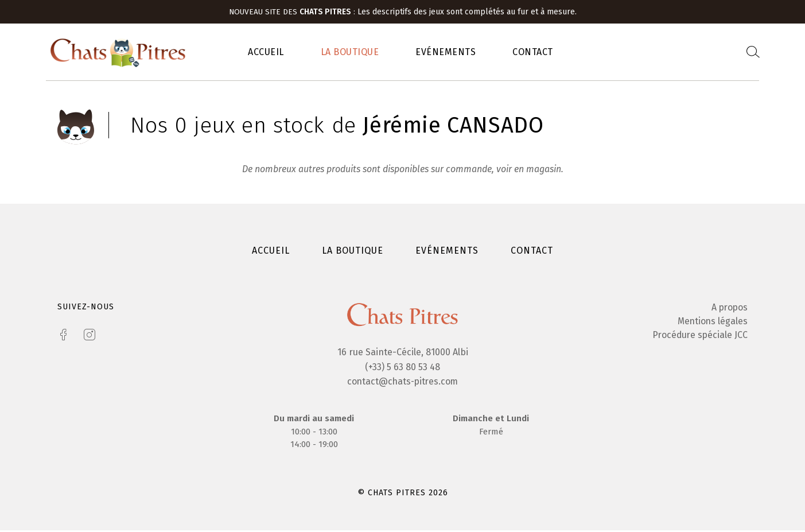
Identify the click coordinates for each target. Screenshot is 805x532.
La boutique (350, 53)
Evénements (446, 53)
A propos (729, 309)
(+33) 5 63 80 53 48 (402, 368)
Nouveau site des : (293, 12)
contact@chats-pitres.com (402, 383)
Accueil (266, 53)
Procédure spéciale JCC (699, 337)
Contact (533, 53)
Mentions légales (712, 323)
